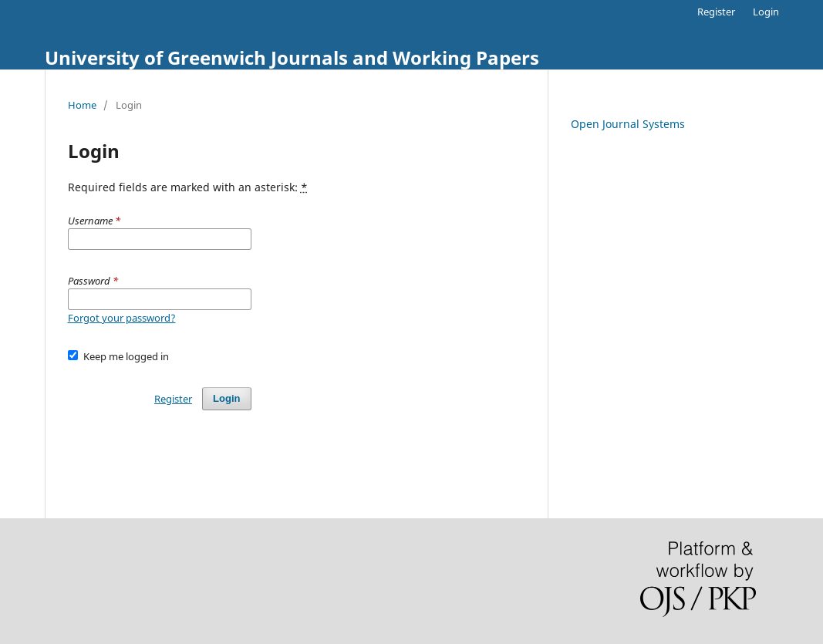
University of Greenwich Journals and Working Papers (292, 57)
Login (766, 12)
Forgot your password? (122, 318)
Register (716, 12)
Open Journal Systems (628, 124)
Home (82, 105)
